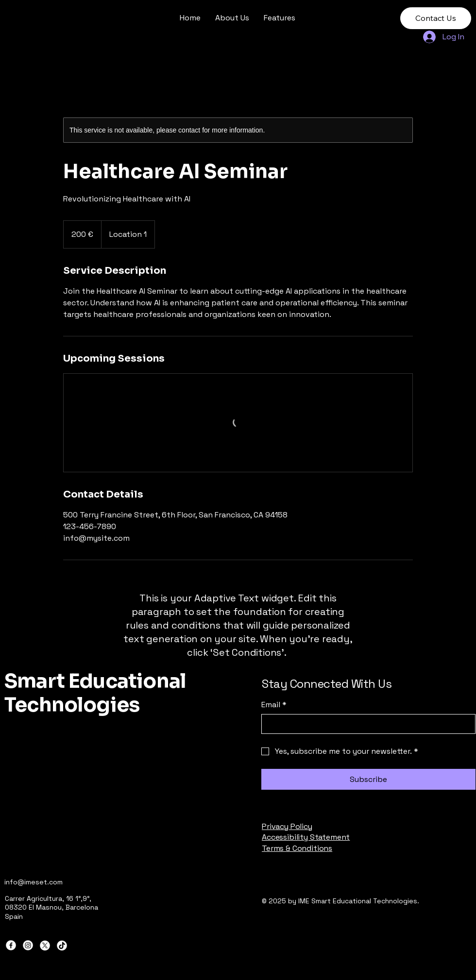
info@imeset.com (34, 882)
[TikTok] (62, 945)
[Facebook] (11, 945)
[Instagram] (28, 945)
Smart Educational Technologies (95, 693)
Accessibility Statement (306, 837)
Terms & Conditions (297, 848)
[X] (45, 945)
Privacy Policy (287, 826)
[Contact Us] (436, 18)
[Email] (365, 724)
